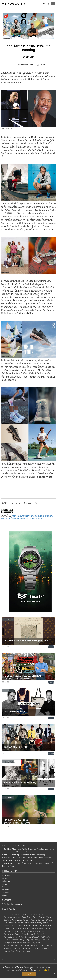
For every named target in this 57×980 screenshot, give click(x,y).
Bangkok (47, 926)
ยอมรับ (29, 974)
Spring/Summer (11, 937)
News (14, 943)
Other (35, 917)
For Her (32, 852)
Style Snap (41, 855)
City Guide (47, 863)
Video (12, 866)
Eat (5, 914)
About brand (15, 503)
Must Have (28, 863)
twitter (5, 887)
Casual (30, 934)
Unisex (42, 917)
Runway (17, 849)
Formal (33, 923)
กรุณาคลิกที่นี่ (44, 971)
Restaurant (39, 934)
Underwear (37, 926)
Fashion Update (28, 849)
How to (16, 858)
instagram (6, 881)
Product (35, 945)
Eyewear (37, 931)
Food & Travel (26, 858)
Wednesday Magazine (13, 904)
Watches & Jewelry (45, 849)
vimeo (5, 884)
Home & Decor (8, 860)
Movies (25, 928)
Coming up (9, 931)
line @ (4, 878)
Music (18, 931)
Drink (38, 943)
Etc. (20, 920)
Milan (48, 917)
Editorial (8, 863)
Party (26, 923)
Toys (18, 860)
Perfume (19, 951)
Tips (20, 945)
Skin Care (21, 943)
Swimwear (16, 917)
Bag (21, 940)
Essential (37, 863)
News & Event (28, 860)
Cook (29, 917)
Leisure (7, 858)
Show (30, 931)
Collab (28, 937)
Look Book (16, 928)
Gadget (36, 948)
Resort (14, 920)
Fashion (28, 503)
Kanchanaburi (22, 914)
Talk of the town (15, 923)
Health (49, 945)
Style (6, 855)
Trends (37, 940)
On (37, 503)
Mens (24, 931)
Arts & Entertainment (42, 858)
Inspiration (25, 855)
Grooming (15, 855)
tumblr (5, 895)
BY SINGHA (29, 57)
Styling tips (8, 948)
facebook (6, 875)
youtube (6, 892)
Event (42, 945)
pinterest (6, 890)
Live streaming (8, 852)
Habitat (47, 928)
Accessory (14, 940)
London (33, 914)
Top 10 (5, 866)
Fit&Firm (31, 943)
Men (6, 940)
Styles (21, 937)
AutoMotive (9, 951)
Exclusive (18, 863)
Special (27, 926)
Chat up (39, 928)
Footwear (45, 948)
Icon (33, 855)
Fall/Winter (46, 937)
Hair (44, 923)
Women (41, 920)
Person (11, 914)
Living (27, 951)
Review (7, 920)
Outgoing (42, 914)
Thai (24, 917)
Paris (32, 928)
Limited (7, 928)
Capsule (36, 937)
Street (33, 920)
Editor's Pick (20, 934)
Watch (17, 948)
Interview (19, 926)
